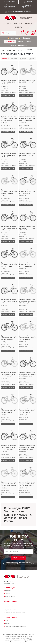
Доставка (8, 591)
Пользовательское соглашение (15, 613)
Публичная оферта (11, 610)
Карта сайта (9, 607)
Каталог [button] (8, 24)
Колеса (29, 42)
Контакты (19, 27)
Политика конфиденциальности (15, 626)
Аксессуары (22, 45)
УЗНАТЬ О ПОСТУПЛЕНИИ (8, 95)
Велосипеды (10, 42)
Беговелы (26, 38)
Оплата (7, 594)
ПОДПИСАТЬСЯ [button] (18, 558)
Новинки (29, 24)
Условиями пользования (24, 564)
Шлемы (13, 45)
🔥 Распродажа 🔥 (14, 38)
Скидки (7, 623)
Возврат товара (10, 597)
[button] (9, 8)
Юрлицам (18, 24)
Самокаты (20, 42)
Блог (7, 620)
